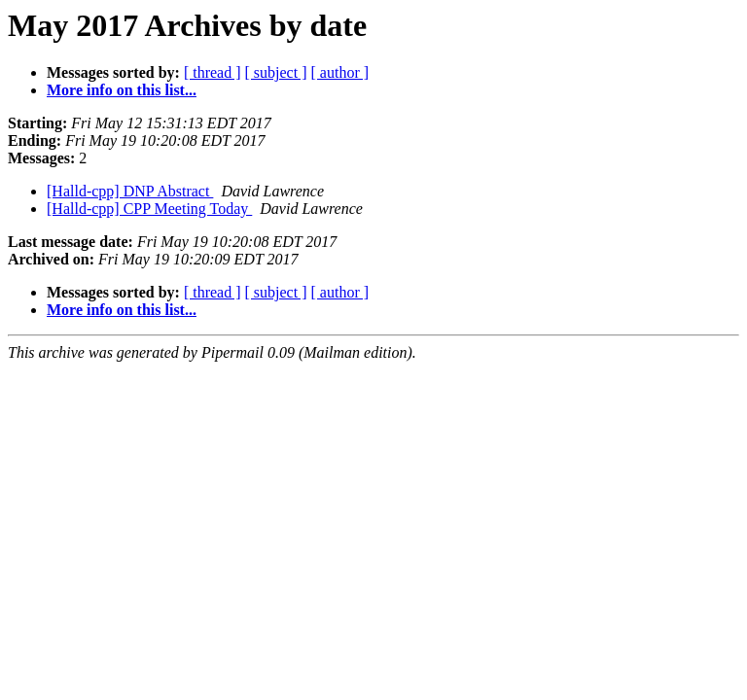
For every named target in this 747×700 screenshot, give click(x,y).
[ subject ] (276, 72)
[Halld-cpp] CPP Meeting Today (149, 209)
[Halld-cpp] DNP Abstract (130, 191)
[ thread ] (213, 72)
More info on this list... (122, 90)
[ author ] (340, 72)
